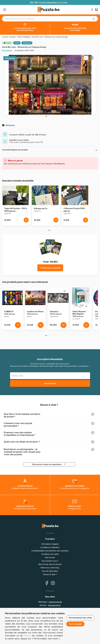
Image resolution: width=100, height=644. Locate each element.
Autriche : (50, 605)
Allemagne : (50, 602)
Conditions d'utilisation (50, 547)
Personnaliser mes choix (80, 618)
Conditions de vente (50, 554)
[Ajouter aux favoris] (92, 58)
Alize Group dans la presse (50, 564)
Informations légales (50, 544)
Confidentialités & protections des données (50, 551)
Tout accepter (75, 624)
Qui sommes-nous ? (50, 561)
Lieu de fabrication (50, 571)
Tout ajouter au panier (50, 268)
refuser (27, 636)
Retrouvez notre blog (50, 568)
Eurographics (7, 50)
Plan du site (50, 557)
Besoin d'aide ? (50, 574)
